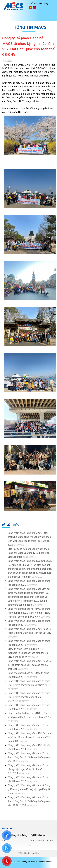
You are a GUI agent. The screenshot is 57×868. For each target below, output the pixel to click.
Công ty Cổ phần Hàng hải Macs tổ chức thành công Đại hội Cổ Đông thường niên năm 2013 (29, 757)
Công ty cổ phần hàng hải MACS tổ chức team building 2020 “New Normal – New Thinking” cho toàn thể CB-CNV (29, 613)
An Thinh (31, 862)
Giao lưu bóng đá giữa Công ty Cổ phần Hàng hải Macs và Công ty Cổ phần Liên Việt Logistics (29, 553)
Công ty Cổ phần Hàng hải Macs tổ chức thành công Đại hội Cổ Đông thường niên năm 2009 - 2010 (29, 801)
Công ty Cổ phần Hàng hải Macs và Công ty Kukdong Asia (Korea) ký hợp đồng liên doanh (29, 789)
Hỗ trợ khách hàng (39, 3)
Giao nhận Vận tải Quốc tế (41, 843)
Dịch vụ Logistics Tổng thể (15, 838)
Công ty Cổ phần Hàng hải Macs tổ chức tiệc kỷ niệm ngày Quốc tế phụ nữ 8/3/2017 (29, 697)
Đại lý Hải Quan (38, 835)
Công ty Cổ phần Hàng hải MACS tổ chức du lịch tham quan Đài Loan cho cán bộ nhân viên (29, 665)
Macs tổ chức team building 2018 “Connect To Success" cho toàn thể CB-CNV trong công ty (28, 653)
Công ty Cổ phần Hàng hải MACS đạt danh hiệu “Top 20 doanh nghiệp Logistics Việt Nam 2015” (30, 737)
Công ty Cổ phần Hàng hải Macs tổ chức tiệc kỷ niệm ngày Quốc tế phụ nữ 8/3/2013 (29, 769)
